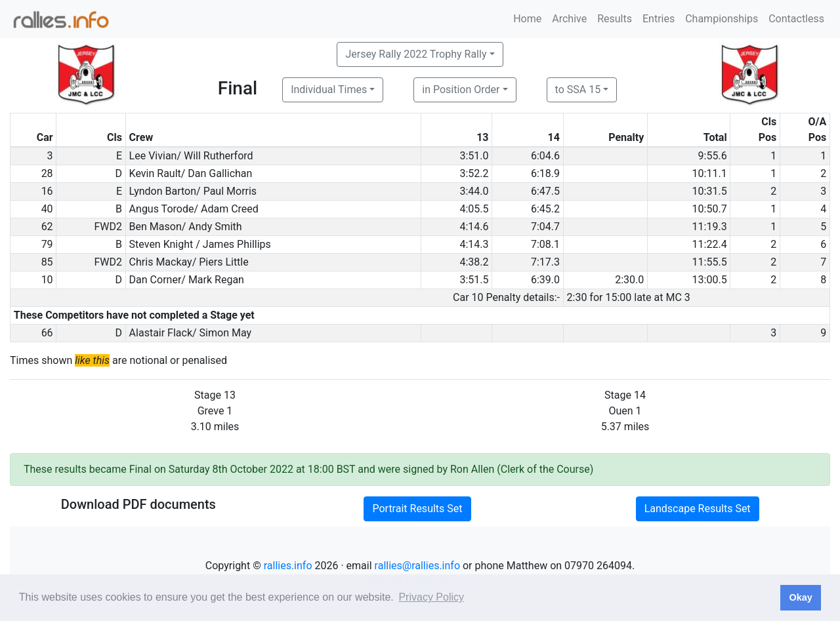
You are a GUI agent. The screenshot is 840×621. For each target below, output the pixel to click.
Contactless (796, 19)
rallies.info (288, 566)
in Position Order (461, 90)
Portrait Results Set (417, 509)
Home (527, 19)
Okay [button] (800, 597)
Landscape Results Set (698, 509)
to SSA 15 (578, 90)
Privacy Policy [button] (431, 597)
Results (615, 19)
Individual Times (329, 90)
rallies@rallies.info (417, 566)
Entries (659, 19)
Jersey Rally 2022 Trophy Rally (416, 54)
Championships (722, 19)
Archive (569, 19)
